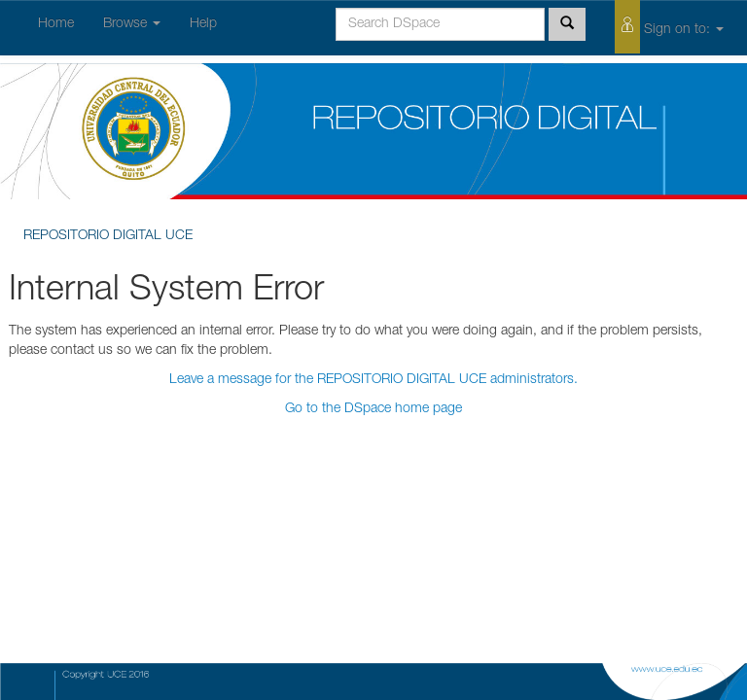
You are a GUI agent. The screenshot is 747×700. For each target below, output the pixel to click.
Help (203, 24)
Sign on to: (669, 27)
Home (56, 24)
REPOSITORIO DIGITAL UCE (108, 236)
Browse (132, 24)
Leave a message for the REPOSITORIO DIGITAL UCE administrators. (373, 380)
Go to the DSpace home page (373, 409)
